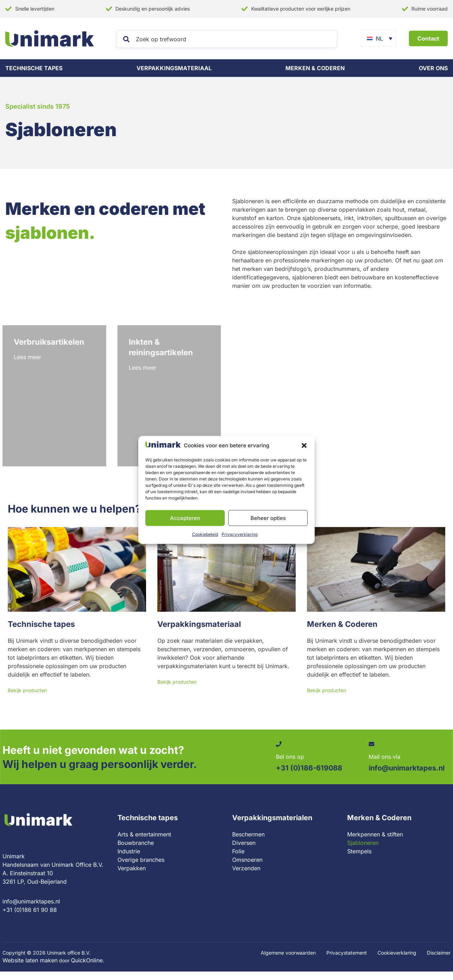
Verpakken (132, 868)
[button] (304, 446)
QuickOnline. (88, 960)
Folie (238, 851)
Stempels (359, 851)
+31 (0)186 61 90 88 (30, 910)
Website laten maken (30, 960)
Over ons (433, 68)
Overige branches (141, 860)
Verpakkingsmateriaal (174, 68)
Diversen (244, 843)
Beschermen (248, 834)
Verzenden (246, 868)
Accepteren (185, 518)
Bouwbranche (136, 843)
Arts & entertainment (144, 834)
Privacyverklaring (240, 534)
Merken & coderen (315, 68)
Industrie (129, 851)
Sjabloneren (363, 843)
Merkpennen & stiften (375, 834)
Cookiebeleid (205, 534)
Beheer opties (268, 518)
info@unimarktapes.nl (31, 901)
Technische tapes (34, 68)
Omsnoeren (247, 860)
